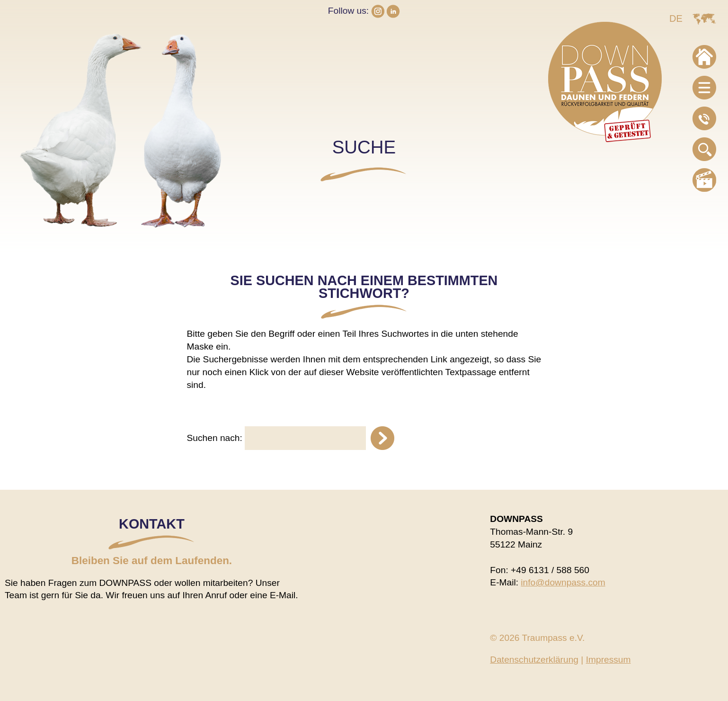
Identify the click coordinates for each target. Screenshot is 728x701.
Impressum (608, 660)
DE (676, 18)
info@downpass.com (563, 582)
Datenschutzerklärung (534, 660)
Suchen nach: (215, 438)
